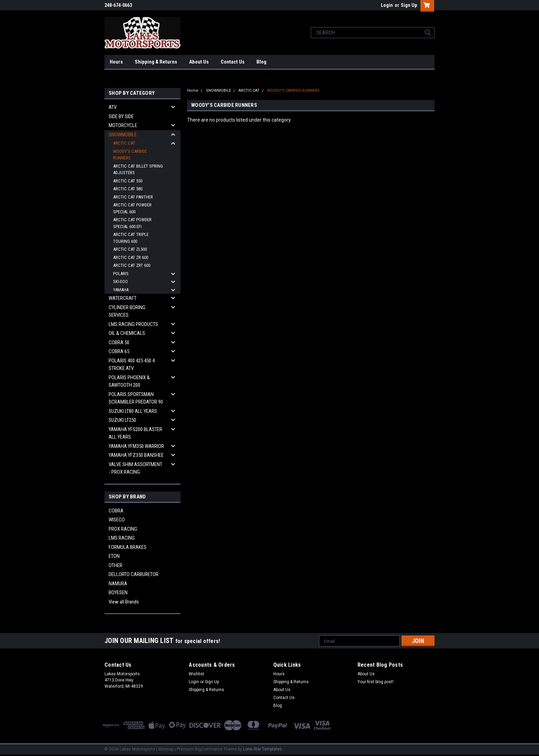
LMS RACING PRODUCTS (133, 324)
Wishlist (196, 674)
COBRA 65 (119, 351)
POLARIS (121, 274)
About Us (199, 62)
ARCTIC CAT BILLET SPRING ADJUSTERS (138, 170)
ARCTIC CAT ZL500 (130, 249)
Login (387, 5)
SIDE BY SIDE (121, 116)
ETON (114, 556)
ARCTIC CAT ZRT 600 (132, 265)
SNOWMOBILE (123, 135)
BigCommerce (209, 749)
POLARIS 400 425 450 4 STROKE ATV (132, 365)
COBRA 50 (119, 342)
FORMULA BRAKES (128, 547)
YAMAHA (121, 290)
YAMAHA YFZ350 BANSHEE (136, 455)
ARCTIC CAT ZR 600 (131, 257)
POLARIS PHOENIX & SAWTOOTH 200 (129, 381)
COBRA (116, 511)
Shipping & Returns (156, 62)
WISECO (117, 520)
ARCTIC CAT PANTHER (133, 197)
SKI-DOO (120, 281)
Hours (116, 62)
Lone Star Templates (262, 749)
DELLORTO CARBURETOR (134, 574)
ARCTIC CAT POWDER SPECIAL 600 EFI (132, 223)
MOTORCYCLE (123, 125)
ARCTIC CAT (124, 143)
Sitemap (166, 749)
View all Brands (124, 602)
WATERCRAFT (123, 298)
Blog (261, 62)
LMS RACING (122, 538)
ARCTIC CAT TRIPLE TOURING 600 (131, 238)
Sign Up (409, 5)
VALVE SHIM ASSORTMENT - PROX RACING (135, 468)
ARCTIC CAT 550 (128, 181)
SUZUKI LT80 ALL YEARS (133, 411)
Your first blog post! (376, 682)
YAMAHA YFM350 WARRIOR (136, 446)
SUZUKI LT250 (122, 420)
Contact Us (233, 62)
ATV (113, 107)
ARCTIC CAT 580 (128, 189)
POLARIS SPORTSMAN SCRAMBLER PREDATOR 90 (136, 398)
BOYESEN (118, 593)
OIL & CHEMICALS (127, 333)
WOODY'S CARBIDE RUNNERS (130, 155)
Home (193, 91)
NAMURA (118, 584)
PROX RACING (123, 529)
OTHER (115, 565)
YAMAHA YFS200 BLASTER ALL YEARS (135, 433)
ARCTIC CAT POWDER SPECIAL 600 (132, 208)
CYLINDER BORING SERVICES (127, 311)
